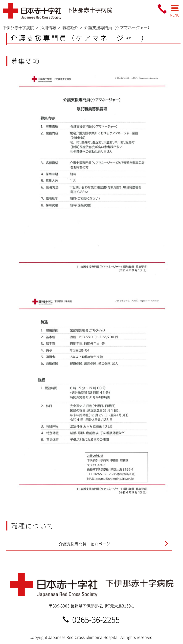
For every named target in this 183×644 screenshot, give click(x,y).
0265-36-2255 (96, 619)
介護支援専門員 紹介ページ (85, 544)
